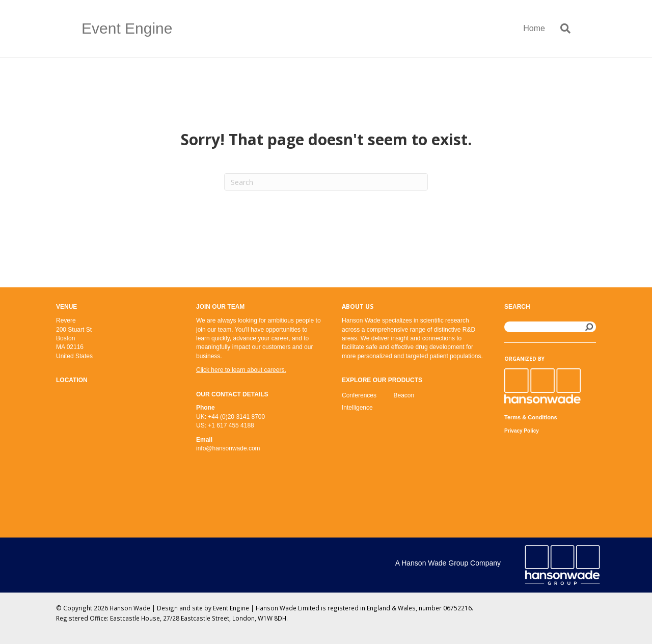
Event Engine (231, 608)
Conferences (359, 395)
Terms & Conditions (531, 417)
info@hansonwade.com (228, 448)
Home (534, 28)
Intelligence (357, 408)
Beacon (404, 395)
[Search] (562, 29)
